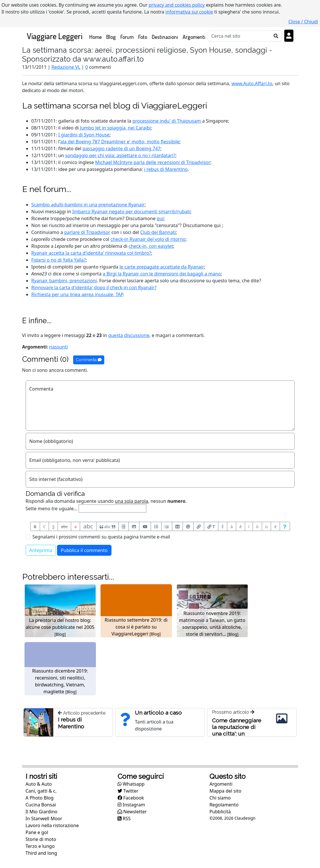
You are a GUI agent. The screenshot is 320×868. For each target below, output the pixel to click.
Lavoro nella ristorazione (52, 825)
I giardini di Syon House (84, 135)
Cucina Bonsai (41, 805)
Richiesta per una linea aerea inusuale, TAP (77, 294)
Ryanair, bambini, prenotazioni (64, 281)
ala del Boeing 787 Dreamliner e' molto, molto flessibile (120, 142)
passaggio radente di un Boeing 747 (122, 149)
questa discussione (129, 335)
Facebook (131, 798)
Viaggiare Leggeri (55, 36)
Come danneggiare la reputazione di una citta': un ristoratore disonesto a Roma (237, 734)
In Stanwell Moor (44, 818)
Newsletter (132, 812)
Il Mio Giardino (42, 812)
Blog (111, 37)
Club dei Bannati (158, 232)
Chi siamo (220, 798)
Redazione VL (66, 67)
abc (64, 527)
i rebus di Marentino (166, 169)
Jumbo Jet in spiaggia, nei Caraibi (115, 128)
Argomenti (194, 37)
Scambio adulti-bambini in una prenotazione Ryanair (88, 205)
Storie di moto (41, 839)
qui (160, 218)
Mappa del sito (225, 791)
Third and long (41, 853)
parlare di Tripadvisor (87, 232)
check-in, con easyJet (151, 246)
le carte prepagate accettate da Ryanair (162, 267)
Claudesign (245, 818)
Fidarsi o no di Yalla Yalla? (59, 260)
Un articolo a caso (158, 713)
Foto (143, 37)
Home (97, 36)
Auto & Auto (39, 784)
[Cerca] (239, 36)
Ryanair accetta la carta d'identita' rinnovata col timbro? (91, 253)
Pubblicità (220, 812)
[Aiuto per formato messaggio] (285, 526)
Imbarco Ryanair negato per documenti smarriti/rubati (131, 212)
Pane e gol (37, 832)
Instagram (131, 805)
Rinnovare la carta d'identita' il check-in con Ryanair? (94, 288)
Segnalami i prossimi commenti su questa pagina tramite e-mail (101, 537)
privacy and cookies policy (177, 5)
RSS (124, 818)
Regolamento (224, 805)
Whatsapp (131, 784)
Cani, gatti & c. (41, 791)
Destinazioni (165, 37)
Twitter (128, 791)
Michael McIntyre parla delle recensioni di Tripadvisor (153, 162)
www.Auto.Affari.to (252, 83)
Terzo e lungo (40, 846)
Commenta (89, 360)
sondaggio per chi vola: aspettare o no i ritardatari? (120, 155)
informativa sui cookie (189, 12)
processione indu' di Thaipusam (167, 121)
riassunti (59, 347)
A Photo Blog (40, 798)
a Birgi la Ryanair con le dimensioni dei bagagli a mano (162, 274)
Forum (127, 37)
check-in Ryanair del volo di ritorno (148, 239)
